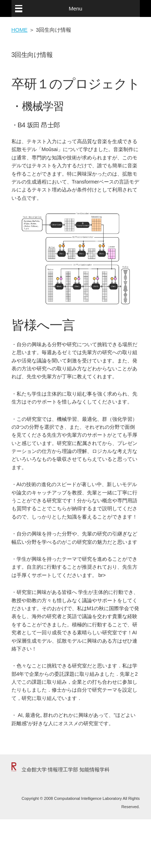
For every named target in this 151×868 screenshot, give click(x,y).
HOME (20, 30)
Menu (75, 8)
